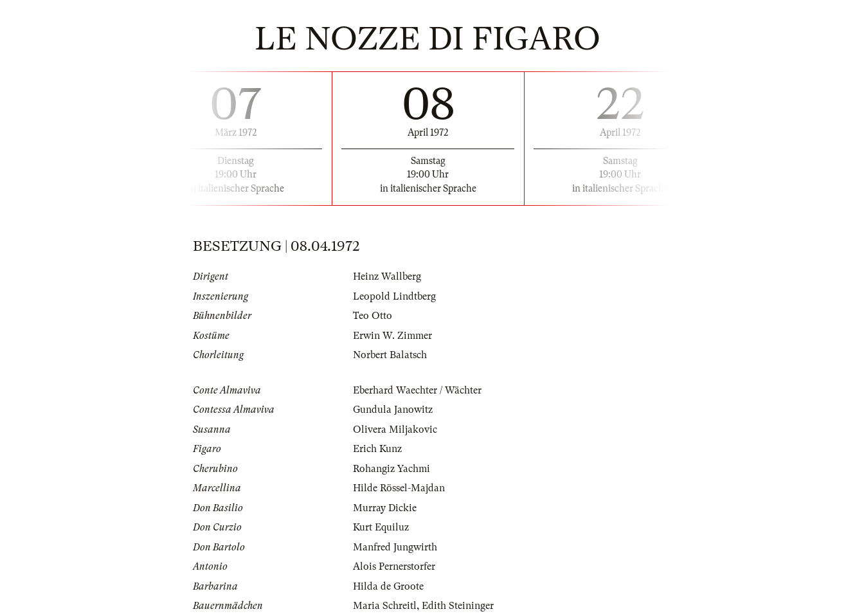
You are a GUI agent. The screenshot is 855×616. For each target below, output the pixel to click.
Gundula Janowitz (393, 410)
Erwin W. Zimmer (392, 336)
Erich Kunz (377, 449)
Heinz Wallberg (387, 276)
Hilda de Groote (388, 586)
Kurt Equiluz (381, 527)
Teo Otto (373, 316)
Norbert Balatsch (390, 355)
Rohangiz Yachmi (392, 469)
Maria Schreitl (385, 606)
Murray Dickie (385, 508)
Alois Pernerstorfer (394, 566)
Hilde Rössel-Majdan (399, 488)
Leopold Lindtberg (394, 296)
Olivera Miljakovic (395, 430)
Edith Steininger (458, 606)
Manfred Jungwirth (395, 547)
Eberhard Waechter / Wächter (417, 390)
